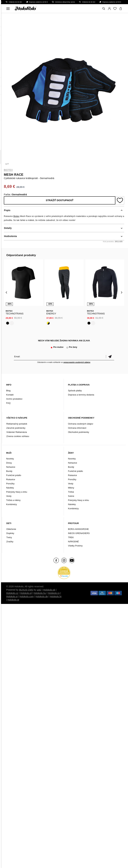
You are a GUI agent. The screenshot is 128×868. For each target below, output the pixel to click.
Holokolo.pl (26, 593)
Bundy (9, 471)
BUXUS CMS (26, 590)
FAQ (8, 403)
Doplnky (10, 533)
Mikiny (71, 488)
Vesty (9, 496)
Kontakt (10, 395)
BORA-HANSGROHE (78, 529)
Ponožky (10, 484)
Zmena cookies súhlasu (18, 436)
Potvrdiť (110, 357)
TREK (71, 537)
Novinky (10, 459)
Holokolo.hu (40, 593)
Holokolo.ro (54, 593)
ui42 (39, 590)
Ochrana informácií (77, 428)
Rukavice (11, 479)
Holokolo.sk (49, 590)
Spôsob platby (75, 391)
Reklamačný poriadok (17, 424)
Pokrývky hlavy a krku (17, 492)
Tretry (9, 537)
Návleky (10, 488)
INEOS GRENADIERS (79, 533)
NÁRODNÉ (73, 542)
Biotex (8, 170)
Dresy (9, 463)
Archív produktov (14, 399)
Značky (10, 542)
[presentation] (6, 292)
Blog (8, 391)
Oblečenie (11, 529)
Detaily (8, 228)
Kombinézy (11, 504)
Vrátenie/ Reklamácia (17, 432)
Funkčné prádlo (14, 475)
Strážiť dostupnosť (60, 200)
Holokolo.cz (12, 593)
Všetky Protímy (75, 546)
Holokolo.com (27, 596)
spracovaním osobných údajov (77, 362)
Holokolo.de (42, 596)
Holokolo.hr (56, 596)
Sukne (71, 496)
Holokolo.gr (13, 600)
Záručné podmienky (16, 428)
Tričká (71, 492)
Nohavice (11, 467)
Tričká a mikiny (13, 500)
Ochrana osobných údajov (81, 424)
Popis (7, 210)
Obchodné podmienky (78, 432)
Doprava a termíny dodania (81, 395)
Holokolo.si (12, 596)
